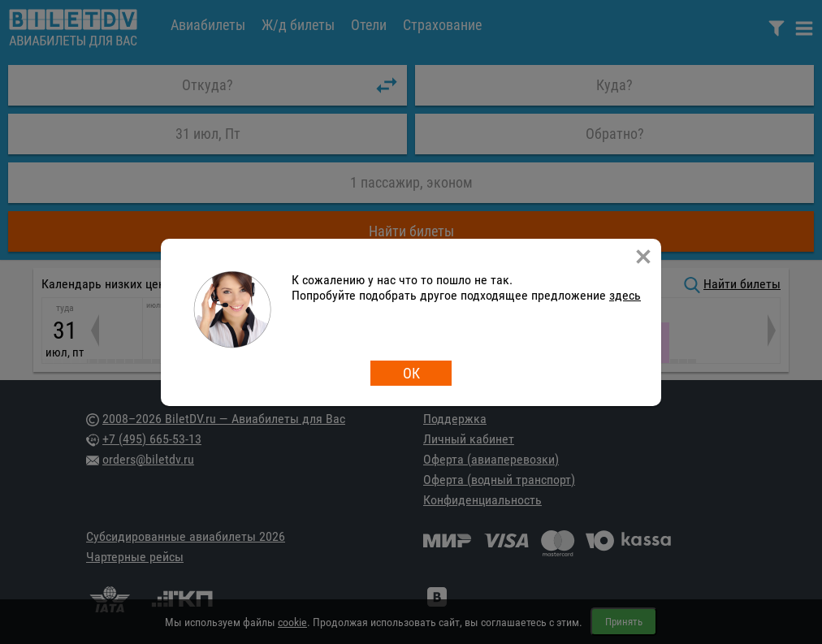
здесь (625, 295)
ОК (411, 373)
